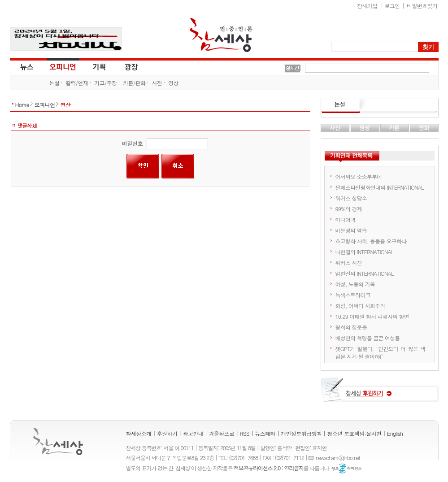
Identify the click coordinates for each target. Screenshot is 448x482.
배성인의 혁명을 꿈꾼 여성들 (368, 338)
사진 (157, 83)
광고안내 (193, 433)
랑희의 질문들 (351, 327)
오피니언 (63, 66)
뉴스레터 (265, 433)
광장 (125, 66)
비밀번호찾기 (422, 6)
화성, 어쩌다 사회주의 (360, 306)
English (395, 433)
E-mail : (312, 458)
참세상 (221, 35)
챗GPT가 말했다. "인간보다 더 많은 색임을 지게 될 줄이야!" (381, 352)
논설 (54, 83)
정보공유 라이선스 (347, 469)
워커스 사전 (349, 263)
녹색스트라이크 (353, 295)
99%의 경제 (349, 209)
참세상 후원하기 (380, 393)
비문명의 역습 (351, 230)
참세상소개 (139, 433)
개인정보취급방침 (301, 433)
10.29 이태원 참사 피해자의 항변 (372, 316)
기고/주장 (105, 83)
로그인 (392, 6)
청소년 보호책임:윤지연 (354, 433)
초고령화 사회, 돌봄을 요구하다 (371, 241)
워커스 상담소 (351, 198)
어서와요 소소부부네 (359, 176)
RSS (245, 433)
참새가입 (367, 6)
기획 (100, 66)
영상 (173, 83)
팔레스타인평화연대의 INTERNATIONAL (380, 187)
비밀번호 (132, 143)
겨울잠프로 (221, 433)
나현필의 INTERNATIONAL (365, 252)
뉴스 (26, 66)
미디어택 (346, 219)
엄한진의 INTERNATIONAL (365, 273)
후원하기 (167, 433)
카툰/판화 (134, 83)
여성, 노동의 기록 (355, 284)
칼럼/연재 (77, 83)
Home (22, 105)
